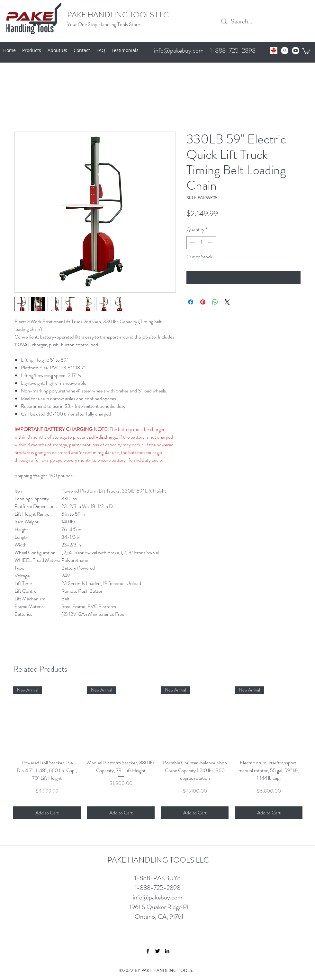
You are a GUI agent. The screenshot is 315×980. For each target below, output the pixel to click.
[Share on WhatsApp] (215, 302)
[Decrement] (192, 243)
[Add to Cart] (47, 813)
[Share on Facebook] (191, 302)
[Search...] (266, 21)
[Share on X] (227, 302)
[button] (306, 51)
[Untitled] (274, 51)
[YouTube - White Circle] (296, 51)
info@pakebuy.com (179, 51)
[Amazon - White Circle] (285, 51)
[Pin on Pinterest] (203, 302)
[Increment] (211, 243)
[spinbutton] (201, 243)
